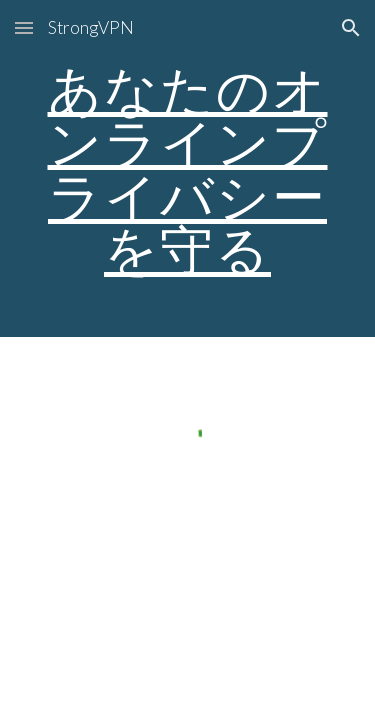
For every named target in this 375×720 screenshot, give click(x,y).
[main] (188, 168)
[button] (24, 27)
